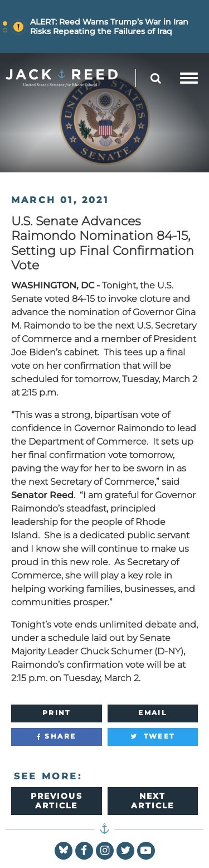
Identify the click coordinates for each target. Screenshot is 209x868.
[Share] (57, 737)
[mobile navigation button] (189, 78)
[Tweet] (153, 737)
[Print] (57, 713)
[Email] (153, 713)
